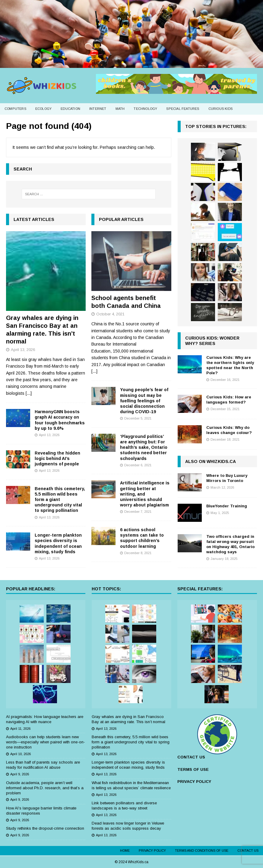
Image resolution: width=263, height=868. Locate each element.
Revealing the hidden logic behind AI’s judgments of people (57, 458)
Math (120, 109)
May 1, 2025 (220, 513)
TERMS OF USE (193, 769)
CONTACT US (191, 757)
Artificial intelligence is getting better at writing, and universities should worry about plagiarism (145, 494)
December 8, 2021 (138, 553)
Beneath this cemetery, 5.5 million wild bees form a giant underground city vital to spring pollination (60, 500)
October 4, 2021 (110, 314)
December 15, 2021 (225, 409)
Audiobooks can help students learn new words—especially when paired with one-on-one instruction (46, 742)
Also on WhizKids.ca (211, 461)
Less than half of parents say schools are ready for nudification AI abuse (43, 765)
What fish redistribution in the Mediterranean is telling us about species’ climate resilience (131, 785)
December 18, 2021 (225, 439)
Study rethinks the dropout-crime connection (45, 828)
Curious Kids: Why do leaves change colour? (229, 430)
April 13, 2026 (23, 350)
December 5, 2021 (138, 418)
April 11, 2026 (20, 729)
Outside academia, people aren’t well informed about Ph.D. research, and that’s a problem (45, 788)
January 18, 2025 (224, 559)
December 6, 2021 (138, 465)
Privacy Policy (152, 850)
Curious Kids (220, 109)
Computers (15, 109)
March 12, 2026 (222, 487)
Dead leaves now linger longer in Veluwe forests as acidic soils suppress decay (128, 826)
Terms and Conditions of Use (202, 850)
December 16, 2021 (225, 380)
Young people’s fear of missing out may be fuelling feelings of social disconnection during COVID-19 (144, 401)
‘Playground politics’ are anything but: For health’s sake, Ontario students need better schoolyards (144, 447)
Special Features (183, 109)
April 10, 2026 (21, 754)
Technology (145, 109)
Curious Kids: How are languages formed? (229, 400)
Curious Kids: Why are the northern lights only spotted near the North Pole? (230, 365)
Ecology (43, 109)
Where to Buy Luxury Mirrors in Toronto (227, 478)
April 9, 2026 (20, 774)
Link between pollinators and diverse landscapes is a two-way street (124, 806)
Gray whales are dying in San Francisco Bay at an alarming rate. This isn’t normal (128, 719)
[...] (29, 393)
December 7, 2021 (138, 512)
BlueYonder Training (227, 506)
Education (70, 109)
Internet (98, 109)
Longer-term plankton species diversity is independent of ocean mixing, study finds (128, 765)
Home (125, 850)
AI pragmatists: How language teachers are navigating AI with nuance (45, 719)
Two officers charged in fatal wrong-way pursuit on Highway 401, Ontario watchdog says (230, 544)
